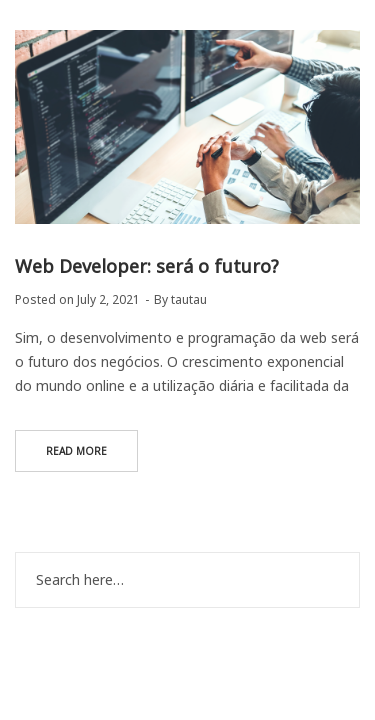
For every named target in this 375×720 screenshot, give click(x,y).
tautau (189, 299)
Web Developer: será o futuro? (147, 266)
